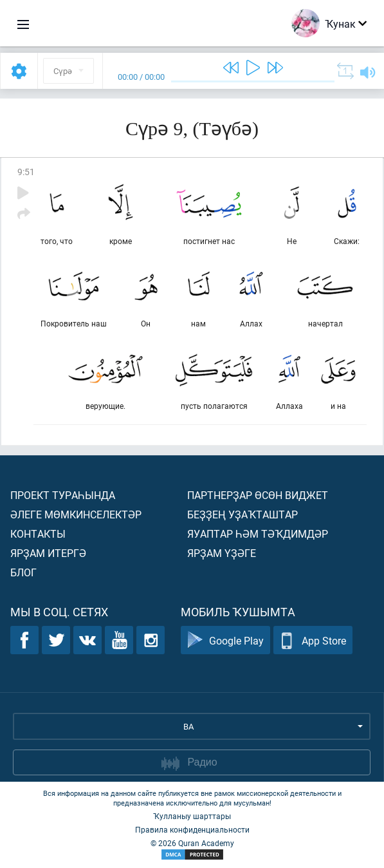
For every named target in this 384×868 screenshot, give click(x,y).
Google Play (225, 640)
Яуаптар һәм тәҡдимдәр (258, 533)
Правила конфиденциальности (192, 829)
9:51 (26, 172)
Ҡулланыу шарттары (192, 816)
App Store (313, 640)
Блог (23, 572)
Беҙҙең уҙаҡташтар (242, 514)
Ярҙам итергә (48, 553)
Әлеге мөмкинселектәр (76, 514)
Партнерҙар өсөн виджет (258, 495)
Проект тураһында (63, 495)
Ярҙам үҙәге (222, 553)
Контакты (38, 533)
